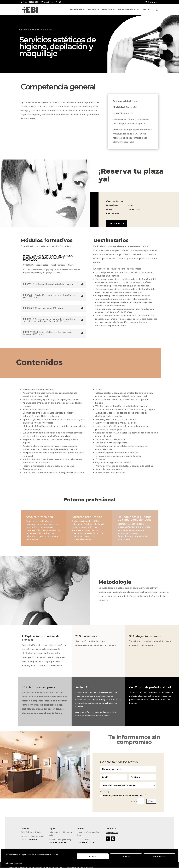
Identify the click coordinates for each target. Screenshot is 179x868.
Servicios (107, 10)
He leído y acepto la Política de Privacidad (123, 796)
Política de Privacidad (13, 863)
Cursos (22, 29)
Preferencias (159, 856)
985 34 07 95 (134, 210)
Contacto (148, 10)
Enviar (151, 801)
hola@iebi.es (112, 833)
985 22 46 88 (113, 214)
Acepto (93, 856)
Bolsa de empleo (127, 10)
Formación (76, 10)
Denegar (126, 856)
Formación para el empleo (40, 29)
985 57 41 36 (88, 843)
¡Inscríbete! (117, 224)
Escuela (92, 10)
